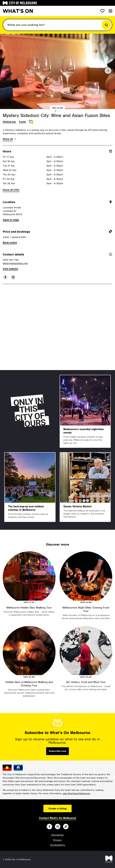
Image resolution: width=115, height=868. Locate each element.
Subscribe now (57, 751)
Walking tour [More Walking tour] (9, 122)
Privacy (57, 840)
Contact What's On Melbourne (58, 818)
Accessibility (58, 845)
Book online (10, 243)
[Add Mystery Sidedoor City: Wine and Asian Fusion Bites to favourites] (31, 122)
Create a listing (57, 808)
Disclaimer (57, 835)
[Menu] (110, 11)
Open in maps (11, 220)
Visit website (10, 269)
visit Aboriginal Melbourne (76, 793)
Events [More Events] (23, 122)
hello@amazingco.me (15, 263)
